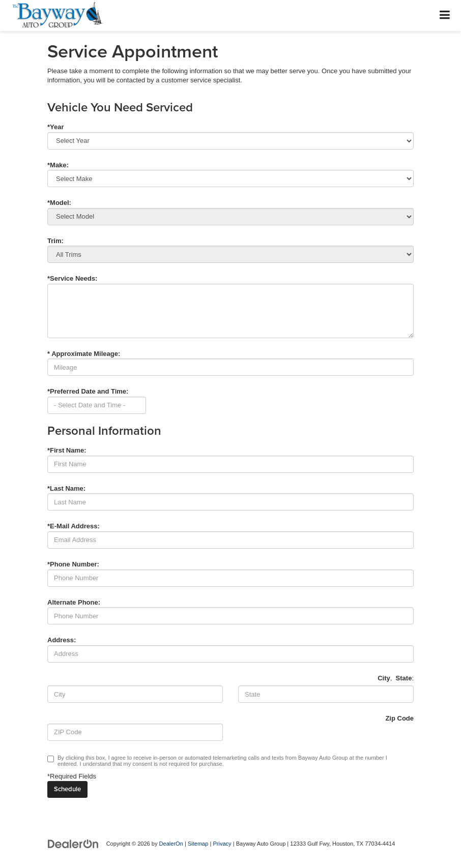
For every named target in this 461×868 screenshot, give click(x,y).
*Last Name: (66, 488)
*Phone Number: (73, 564)
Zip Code (399, 718)
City (384, 678)
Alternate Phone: (74, 602)
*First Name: (67, 450)
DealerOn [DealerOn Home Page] (171, 844)
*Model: (59, 203)
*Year (56, 127)
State (404, 678)
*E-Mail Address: (74, 526)
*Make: (58, 165)
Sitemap (198, 844)
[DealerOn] (73, 843)
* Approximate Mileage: (84, 354)
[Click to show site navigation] (445, 16)
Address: (62, 640)
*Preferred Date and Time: (88, 391)
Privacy (222, 844)
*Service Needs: (72, 278)
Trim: (55, 241)
